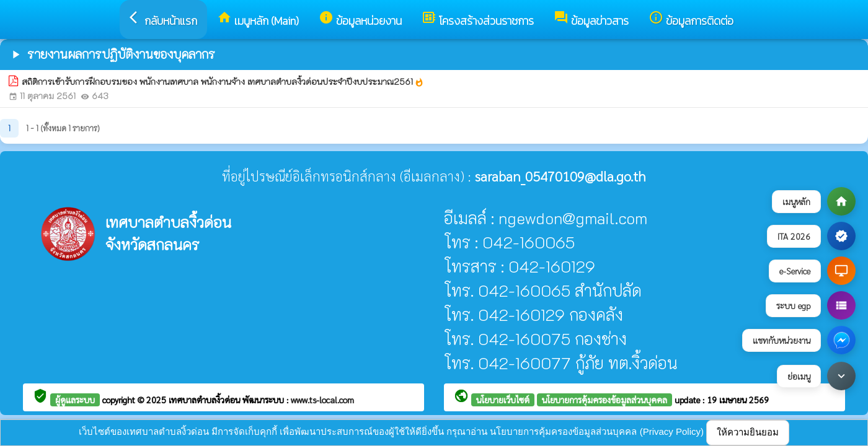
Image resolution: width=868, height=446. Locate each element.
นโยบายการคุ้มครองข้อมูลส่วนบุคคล (604, 400)
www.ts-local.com (322, 400)
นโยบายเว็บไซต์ (503, 400)
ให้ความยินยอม (748, 432)
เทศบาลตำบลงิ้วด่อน (206, 400)
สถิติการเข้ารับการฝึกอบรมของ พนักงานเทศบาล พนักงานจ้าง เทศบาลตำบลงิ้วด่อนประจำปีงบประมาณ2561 (223, 82)
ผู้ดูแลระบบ (75, 400)
